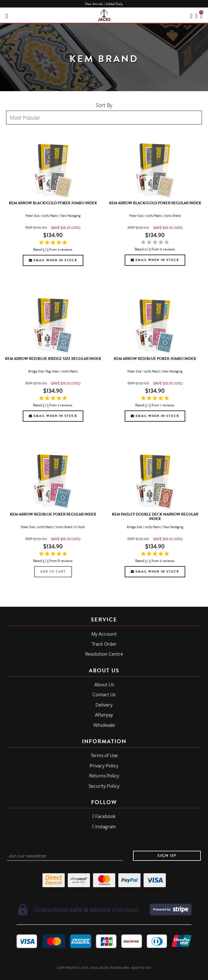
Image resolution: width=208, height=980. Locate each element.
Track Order (104, 644)
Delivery (104, 705)
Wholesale (104, 725)
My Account (104, 634)
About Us (104, 684)
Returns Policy (104, 775)
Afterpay (104, 715)
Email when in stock (53, 260)
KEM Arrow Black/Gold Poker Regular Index (155, 203)
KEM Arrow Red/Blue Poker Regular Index (53, 514)
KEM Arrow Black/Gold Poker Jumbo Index (53, 203)
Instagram (104, 826)
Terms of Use (104, 755)
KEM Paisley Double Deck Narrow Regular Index (155, 516)
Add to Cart (53, 572)
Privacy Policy (104, 765)
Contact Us (104, 694)
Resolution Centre (104, 654)
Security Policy (104, 786)
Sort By (104, 105)
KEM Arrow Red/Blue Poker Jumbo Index (155, 359)
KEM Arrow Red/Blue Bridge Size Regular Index (53, 359)
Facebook (104, 816)
